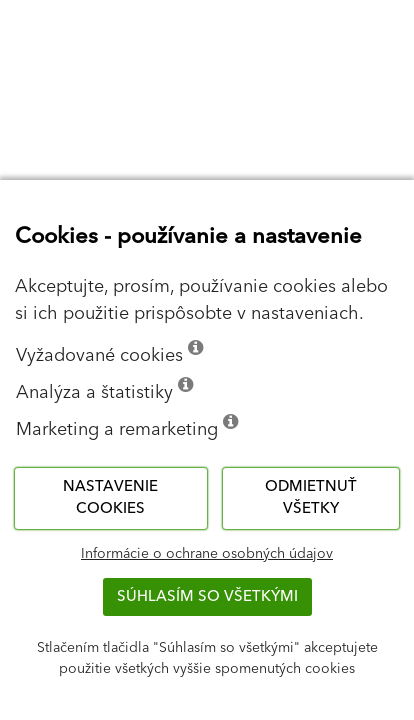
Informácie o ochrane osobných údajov (207, 554)
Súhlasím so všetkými (207, 596)
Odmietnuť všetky (311, 498)
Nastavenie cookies (110, 498)
